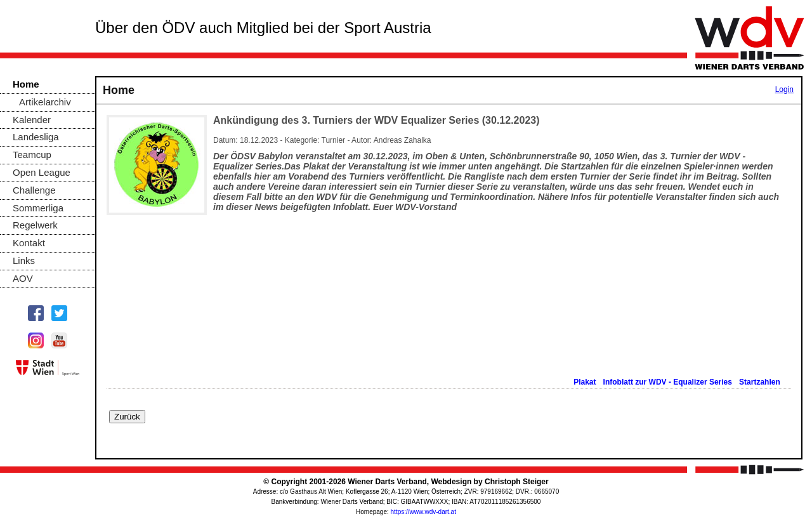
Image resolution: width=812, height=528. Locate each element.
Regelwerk (35, 225)
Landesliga (36, 137)
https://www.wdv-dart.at (423, 512)
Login (784, 89)
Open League (42, 172)
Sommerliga (38, 208)
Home (26, 84)
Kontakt (29, 243)
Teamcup (32, 155)
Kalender (32, 120)
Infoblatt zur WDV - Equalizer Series (669, 382)
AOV (23, 278)
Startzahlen (761, 382)
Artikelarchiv (45, 102)
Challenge (34, 190)
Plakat (586, 382)
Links (24, 261)
